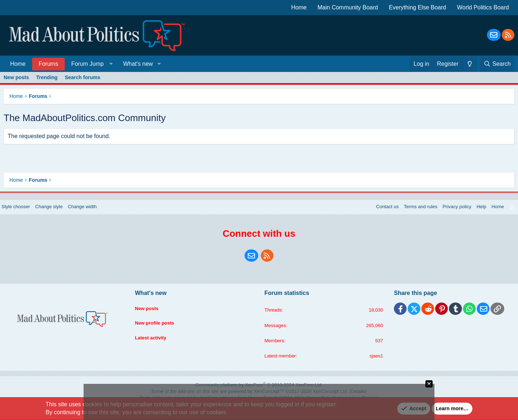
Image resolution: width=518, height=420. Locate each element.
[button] (91, 64)
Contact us (374, 212)
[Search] (497, 64)
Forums (48, 64)
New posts (16, 77)
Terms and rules (409, 212)
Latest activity (155, 339)
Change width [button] (94, 212)
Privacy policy (448, 212)
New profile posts (159, 325)
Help (474, 212)
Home (299, 7)
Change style (58, 212)
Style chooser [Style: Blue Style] (22, 212)
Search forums (82, 77)
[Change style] (470, 64)
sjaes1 (373, 363)
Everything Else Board (417, 7)
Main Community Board (348, 7)
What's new (138, 64)
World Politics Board (483, 7)
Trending (47, 77)
